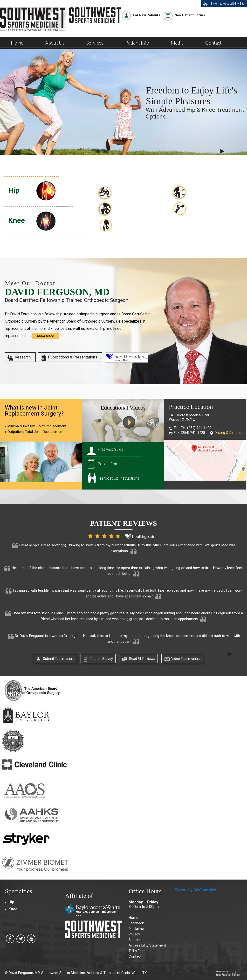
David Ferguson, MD (57, 292)
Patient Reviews (123, 523)
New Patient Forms (190, 15)
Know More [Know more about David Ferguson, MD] (45, 336)
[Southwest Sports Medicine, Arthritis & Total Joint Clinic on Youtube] (31, 940)
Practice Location (191, 407)
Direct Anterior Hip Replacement (206, 209)
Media (177, 43)
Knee (17, 220)
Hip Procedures (123, 169)
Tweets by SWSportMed (195, 890)
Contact (213, 43)
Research (23, 357)
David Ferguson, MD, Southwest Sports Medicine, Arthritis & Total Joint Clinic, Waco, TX (78, 973)
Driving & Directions (230, 433)
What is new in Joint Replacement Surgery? (34, 411)
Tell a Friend (138, 951)
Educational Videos (123, 408)
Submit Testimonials (59, 659)
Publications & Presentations (73, 357)
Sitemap (135, 940)
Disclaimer (137, 929)
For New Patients (147, 15)
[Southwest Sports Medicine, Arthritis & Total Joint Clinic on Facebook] (10, 940)
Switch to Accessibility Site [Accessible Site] (228, 4)
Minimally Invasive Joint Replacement (37, 426)
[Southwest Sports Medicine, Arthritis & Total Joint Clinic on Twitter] (21, 940)
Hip (14, 190)
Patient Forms (110, 464)
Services (95, 43)
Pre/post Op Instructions (118, 478)
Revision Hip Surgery (134, 206)
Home (17, 43)
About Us (55, 43)
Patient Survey (102, 659)
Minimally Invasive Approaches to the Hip (209, 192)
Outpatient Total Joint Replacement (35, 432)
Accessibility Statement (147, 945)
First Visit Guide (111, 449)
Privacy (134, 934)
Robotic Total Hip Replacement (131, 225)
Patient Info (137, 43)
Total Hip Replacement (136, 190)
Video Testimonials (186, 659)
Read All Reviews (142, 659)
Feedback (136, 923)
